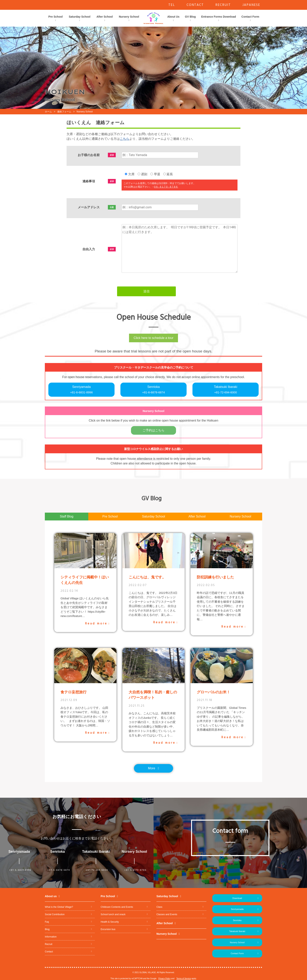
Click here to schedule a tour (154, 338)
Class (159, 907)
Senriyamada (81, 390)
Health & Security (110, 922)
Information (51, 937)
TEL (172, 5)
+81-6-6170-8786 (135, 870)
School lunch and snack (113, 914)
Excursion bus (108, 929)
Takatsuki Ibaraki (226, 390)
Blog (47, 929)
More (152, 768)
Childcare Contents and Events (117, 907)
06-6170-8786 (166, 187)
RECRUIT (223, 5)
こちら (125, 139)
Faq (47, 922)
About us (51, 896)
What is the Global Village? (59, 907)
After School (105, 17)
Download (237, 898)
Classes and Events (167, 914)
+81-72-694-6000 (97, 870)
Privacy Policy (164, 979)
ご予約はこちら (153, 430)
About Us (173, 17)
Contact (49, 952)
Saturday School (79, 17)
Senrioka (153, 390)
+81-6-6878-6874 (59, 870)
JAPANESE (251, 5)
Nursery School (129, 17)
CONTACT (195, 5)
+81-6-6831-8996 (20, 870)
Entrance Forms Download (219, 17)
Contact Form (250, 17)
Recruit (49, 944)
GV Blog (190, 17)
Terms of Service (184, 979)
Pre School (56, 17)
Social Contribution (55, 914)
